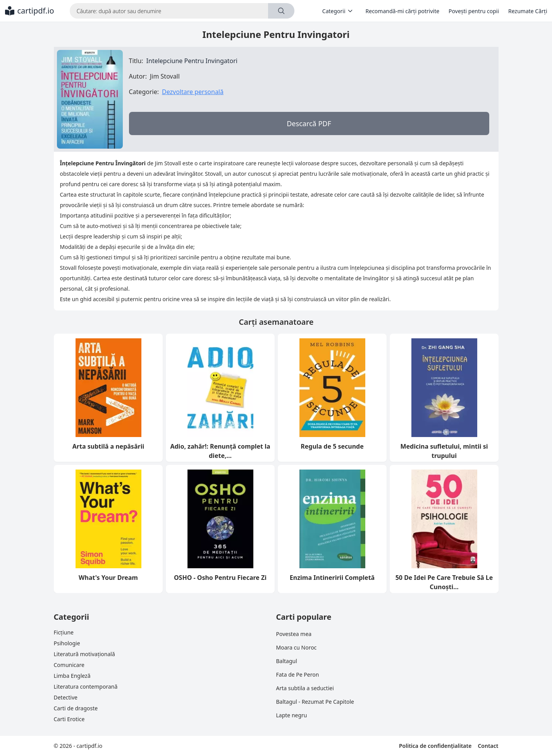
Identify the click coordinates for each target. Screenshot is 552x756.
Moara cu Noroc (297, 647)
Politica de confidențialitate (435, 746)
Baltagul (287, 661)
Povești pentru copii (474, 11)
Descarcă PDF (309, 123)
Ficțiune (64, 632)
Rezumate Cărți (528, 11)
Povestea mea (294, 634)
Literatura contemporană (86, 687)
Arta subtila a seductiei (305, 688)
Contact (488, 746)
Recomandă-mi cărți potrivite (403, 11)
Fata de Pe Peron (298, 675)
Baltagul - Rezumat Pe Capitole (315, 702)
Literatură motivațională (84, 654)
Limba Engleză (72, 676)
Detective (66, 697)
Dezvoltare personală (193, 92)
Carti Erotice (69, 719)
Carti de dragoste (76, 708)
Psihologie (67, 643)
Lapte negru (292, 715)
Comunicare (69, 665)
